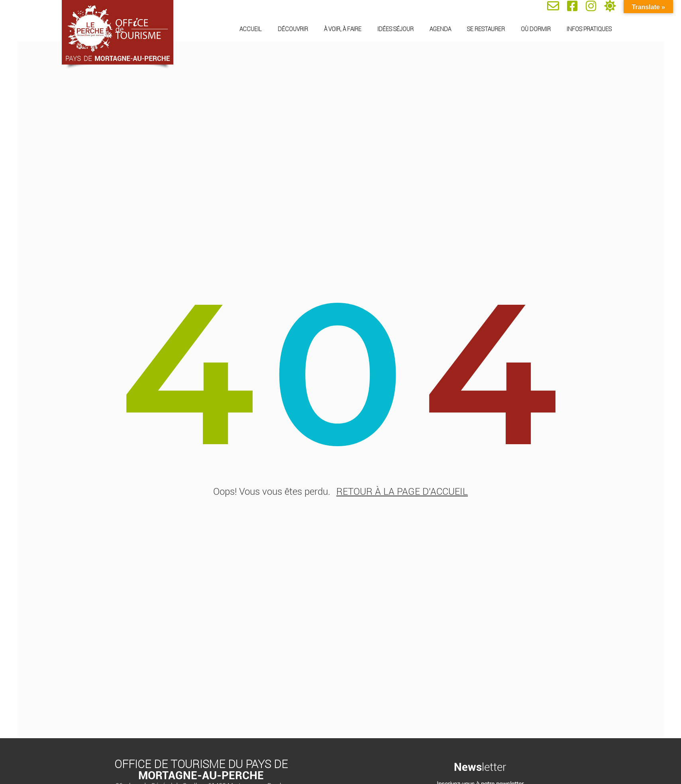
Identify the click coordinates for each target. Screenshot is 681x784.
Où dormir (536, 29)
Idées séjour (395, 29)
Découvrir (293, 29)
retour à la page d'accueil (402, 494)
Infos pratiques (589, 29)
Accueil (251, 29)
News (468, 768)
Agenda (440, 29)
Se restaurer (486, 29)
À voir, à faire (343, 29)
